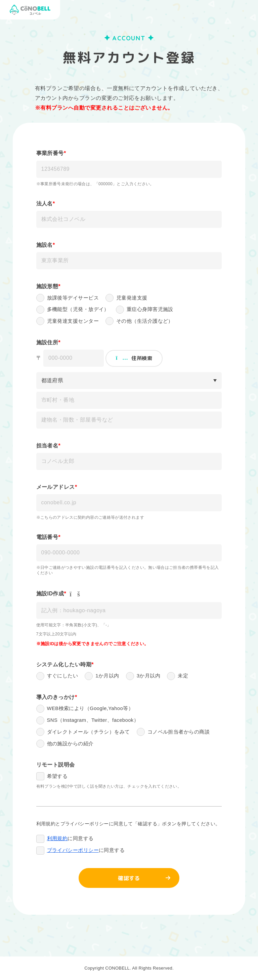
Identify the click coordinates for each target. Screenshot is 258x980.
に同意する (70, 840)
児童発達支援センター (73, 322)
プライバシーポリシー (73, 851)
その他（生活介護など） (145, 322)
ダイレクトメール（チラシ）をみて (89, 732)
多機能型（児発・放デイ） (78, 310)
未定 (183, 676)
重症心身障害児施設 (150, 310)
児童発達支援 (132, 298)
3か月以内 (149, 676)
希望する (57, 777)
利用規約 (57, 840)
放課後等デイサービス (73, 298)
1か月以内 (107, 676)
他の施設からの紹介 (70, 744)
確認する (129, 879)
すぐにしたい (63, 676)
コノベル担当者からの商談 (179, 732)
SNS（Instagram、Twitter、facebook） (94, 721)
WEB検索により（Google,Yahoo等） (91, 709)
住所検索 (134, 359)
